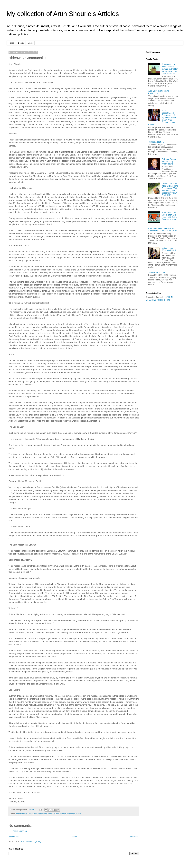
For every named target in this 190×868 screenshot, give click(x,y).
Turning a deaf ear (156, 142)
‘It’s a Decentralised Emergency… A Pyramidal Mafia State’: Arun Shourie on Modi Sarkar (162, 118)
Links (30, 43)
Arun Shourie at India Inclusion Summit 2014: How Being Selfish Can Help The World (170, 69)
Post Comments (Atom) (31, 842)
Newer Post (14, 837)
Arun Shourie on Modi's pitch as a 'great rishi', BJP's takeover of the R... (170, 216)
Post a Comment (20, 831)
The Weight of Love (157, 272)
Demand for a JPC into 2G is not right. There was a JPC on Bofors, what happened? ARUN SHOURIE (170, 189)
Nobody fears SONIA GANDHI (169, 249)
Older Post (133, 837)
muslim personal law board (64, 814)
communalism (22, 814)
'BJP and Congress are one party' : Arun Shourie (170, 162)
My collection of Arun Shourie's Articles (63, 14)
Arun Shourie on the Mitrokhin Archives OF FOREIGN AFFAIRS (163, 230)
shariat (78, 814)
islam (51, 814)
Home (11, 43)
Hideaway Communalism (38, 814)
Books (21, 43)
